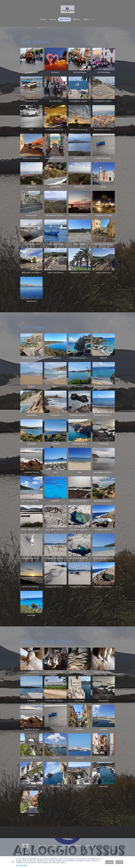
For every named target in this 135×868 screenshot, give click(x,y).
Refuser (119, 862)
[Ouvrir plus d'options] (93, 19)
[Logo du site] (67, 9)
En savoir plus (21, 865)
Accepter (109, 862)
